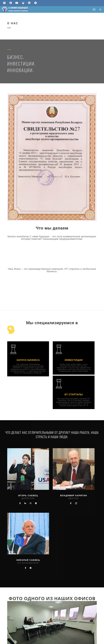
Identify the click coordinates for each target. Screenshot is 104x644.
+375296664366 (18, 607)
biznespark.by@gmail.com (22, 603)
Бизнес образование (52, 627)
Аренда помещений (51, 622)
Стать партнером (50, 618)
